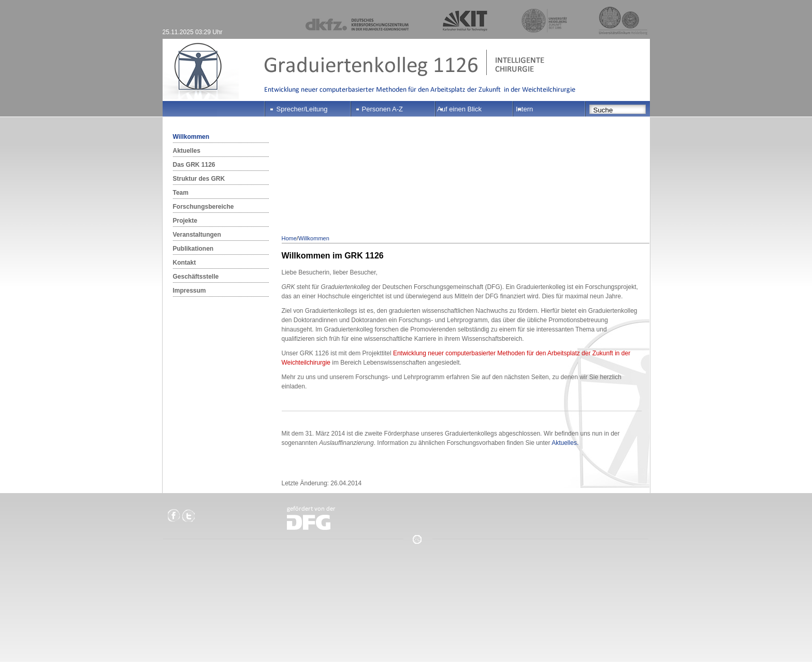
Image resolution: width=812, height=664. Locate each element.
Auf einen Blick (459, 109)
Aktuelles (187, 151)
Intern (524, 109)
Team (181, 193)
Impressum (190, 291)
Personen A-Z (383, 109)
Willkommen (191, 137)
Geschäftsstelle (196, 277)
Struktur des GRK (199, 179)
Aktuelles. (565, 443)
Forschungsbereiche (204, 207)
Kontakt (185, 263)
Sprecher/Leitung (302, 109)
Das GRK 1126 (194, 165)
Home (289, 238)
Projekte (185, 221)
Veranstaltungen (197, 235)
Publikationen (193, 249)
